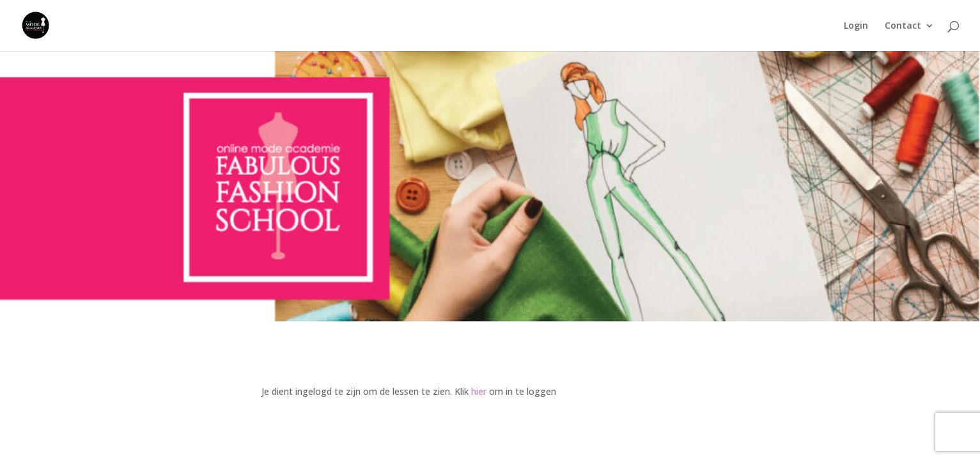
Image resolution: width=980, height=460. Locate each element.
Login (856, 26)
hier (479, 391)
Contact (903, 26)
